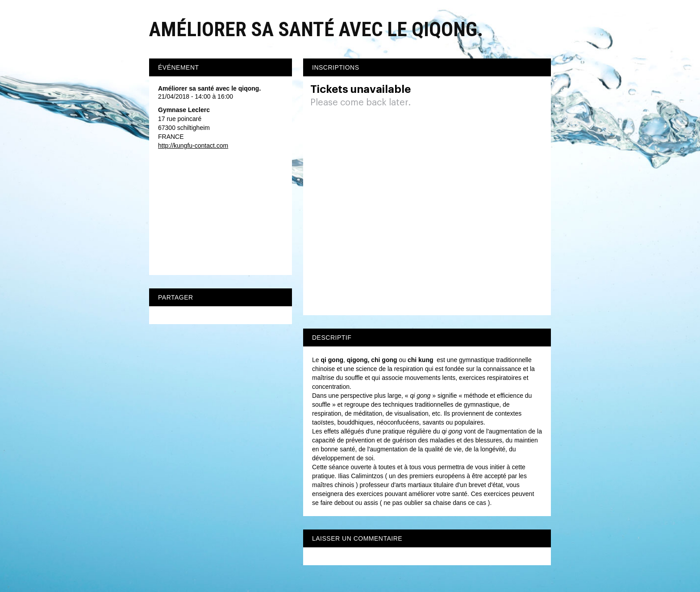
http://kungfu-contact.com (193, 146)
